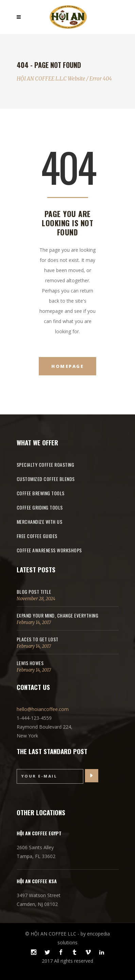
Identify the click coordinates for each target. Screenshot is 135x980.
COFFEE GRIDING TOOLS (40, 507)
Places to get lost (38, 639)
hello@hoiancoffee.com (43, 709)
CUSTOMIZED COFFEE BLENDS (46, 479)
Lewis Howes (30, 663)
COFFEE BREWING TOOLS (41, 493)
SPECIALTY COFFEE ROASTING (46, 465)
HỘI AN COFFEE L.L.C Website (51, 79)
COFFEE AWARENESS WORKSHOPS (49, 550)
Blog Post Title (34, 592)
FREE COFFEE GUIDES (37, 536)
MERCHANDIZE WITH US (40, 522)
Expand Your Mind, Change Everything (58, 615)
